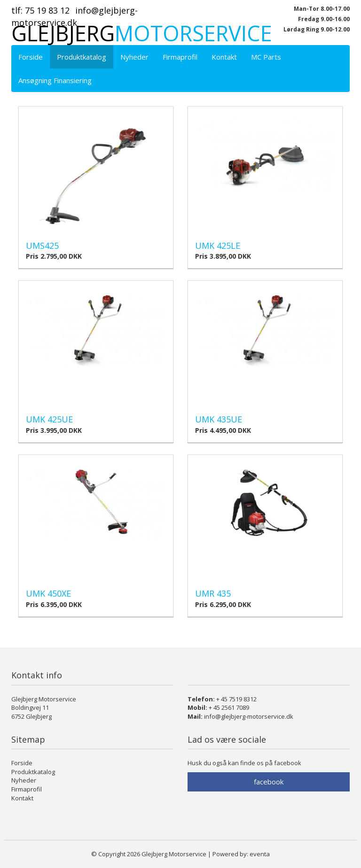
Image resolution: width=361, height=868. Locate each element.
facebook (269, 782)
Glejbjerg (142, 33)
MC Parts (266, 57)
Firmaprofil (180, 57)
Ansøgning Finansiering (55, 80)
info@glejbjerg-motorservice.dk (249, 716)
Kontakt (224, 57)
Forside (31, 57)
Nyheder (134, 57)
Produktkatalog (82, 57)
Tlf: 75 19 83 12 (40, 10)
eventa (260, 854)
